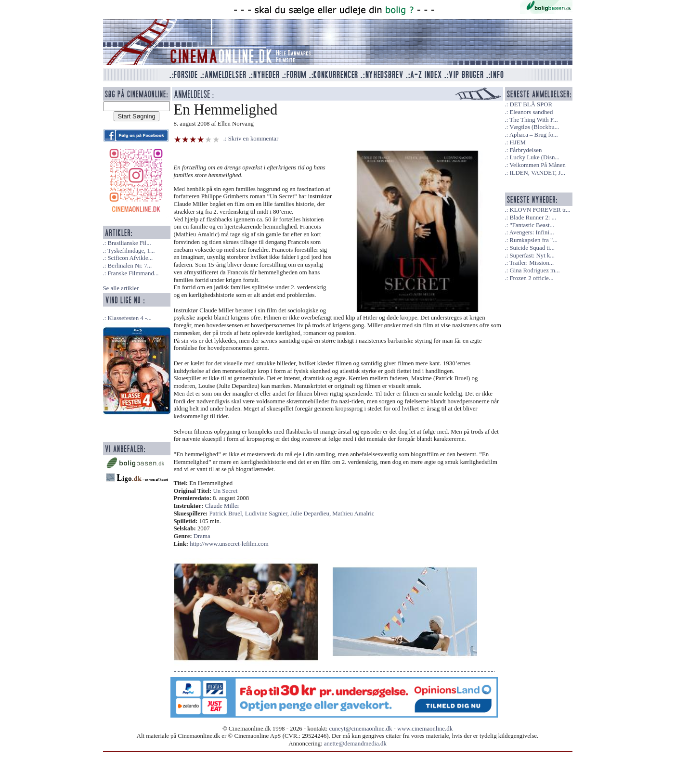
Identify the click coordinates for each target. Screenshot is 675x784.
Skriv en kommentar (253, 139)
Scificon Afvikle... (130, 258)
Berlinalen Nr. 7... (130, 266)
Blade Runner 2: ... (533, 218)
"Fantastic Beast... (532, 225)
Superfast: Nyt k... (532, 256)
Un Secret (226, 491)
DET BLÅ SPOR (531, 104)
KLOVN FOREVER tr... (540, 210)
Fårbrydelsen (526, 150)
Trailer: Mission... (532, 263)
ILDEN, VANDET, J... (537, 173)
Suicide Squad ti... (532, 248)
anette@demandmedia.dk (355, 744)
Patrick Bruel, (227, 514)
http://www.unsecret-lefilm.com (229, 544)
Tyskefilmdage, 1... (131, 251)
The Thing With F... (533, 120)
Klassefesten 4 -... (129, 318)
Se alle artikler (121, 288)
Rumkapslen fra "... (533, 240)
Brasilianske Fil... (129, 243)
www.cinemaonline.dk (425, 729)
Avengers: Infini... (532, 232)
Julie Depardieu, (311, 514)
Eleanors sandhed (531, 112)
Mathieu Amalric (353, 514)
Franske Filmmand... (133, 273)
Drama (202, 536)
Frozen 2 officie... (531, 278)
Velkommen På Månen (538, 165)
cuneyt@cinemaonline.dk (361, 729)
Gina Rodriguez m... (534, 270)
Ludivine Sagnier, (268, 514)
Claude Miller (222, 506)
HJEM (517, 142)
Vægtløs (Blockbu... (534, 127)
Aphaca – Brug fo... (534, 135)
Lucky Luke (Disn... (534, 157)
